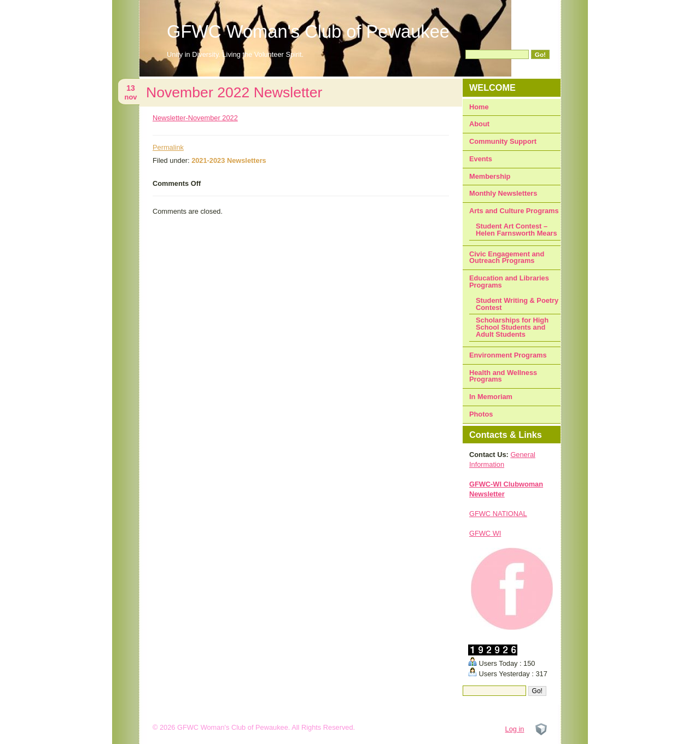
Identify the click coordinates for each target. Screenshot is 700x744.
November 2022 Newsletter (234, 92)
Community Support (503, 141)
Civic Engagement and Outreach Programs (507, 257)
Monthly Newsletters (503, 193)
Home (479, 107)
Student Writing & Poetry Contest (517, 304)
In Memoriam (491, 397)
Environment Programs (508, 355)
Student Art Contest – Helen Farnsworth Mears (517, 230)
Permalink (168, 147)
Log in (515, 729)
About (479, 124)
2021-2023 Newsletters (229, 160)
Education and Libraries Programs (509, 282)
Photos (481, 414)
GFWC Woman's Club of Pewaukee (308, 31)
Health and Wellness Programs (503, 376)
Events (481, 159)
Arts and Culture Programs (514, 211)
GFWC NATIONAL (498, 514)
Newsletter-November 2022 (195, 118)
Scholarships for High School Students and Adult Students (512, 327)
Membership (490, 176)
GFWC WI (485, 533)
